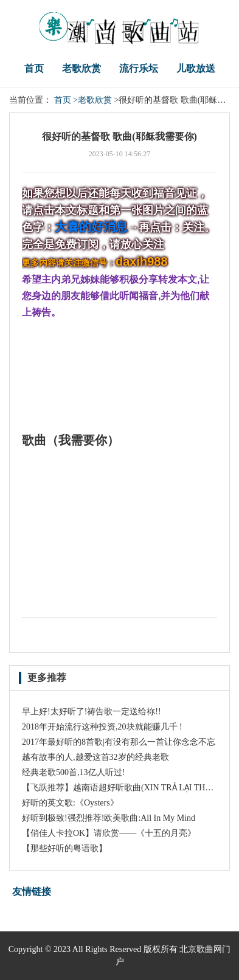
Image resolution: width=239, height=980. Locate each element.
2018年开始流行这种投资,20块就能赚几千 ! (102, 727)
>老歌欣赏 (92, 100)
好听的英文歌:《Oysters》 (70, 803)
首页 (34, 68)
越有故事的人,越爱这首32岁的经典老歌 (95, 757)
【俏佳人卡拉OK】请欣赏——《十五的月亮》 (109, 833)
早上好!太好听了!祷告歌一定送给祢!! (92, 712)
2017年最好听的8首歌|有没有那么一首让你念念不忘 (119, 742)
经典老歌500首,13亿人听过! (73, 772)
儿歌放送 (196, 68)
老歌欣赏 (81, 68)
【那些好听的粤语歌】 (64, 848)
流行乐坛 (139, 68)
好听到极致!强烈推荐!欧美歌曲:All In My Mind (109, 818)
